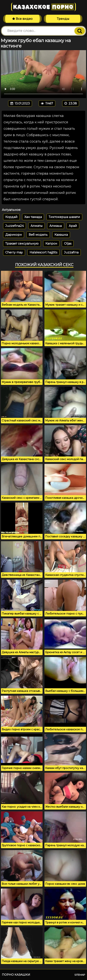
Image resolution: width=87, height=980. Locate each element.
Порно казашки (16, 975)
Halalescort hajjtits (43, 252)
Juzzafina (71, 252)
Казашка (61, 235)
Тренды (63, 19)
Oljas (68, 244)
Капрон (51, 244)
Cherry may (14, 252)
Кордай (11, 217)
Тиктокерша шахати (64, 217)
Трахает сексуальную (22, 244)
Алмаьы (56, 226)
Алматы (37, 226)
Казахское (43, 7)
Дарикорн (14, 235)
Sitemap (80, 975)
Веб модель (38, 235)
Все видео (22, 19)
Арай (73, 226)
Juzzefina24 (14, 226)
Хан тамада (33, 217)
